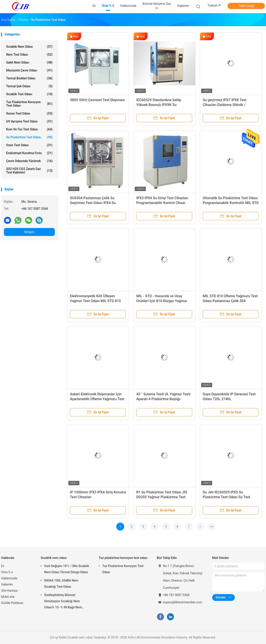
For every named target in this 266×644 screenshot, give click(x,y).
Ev (3, 566)
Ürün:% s (7, 572)
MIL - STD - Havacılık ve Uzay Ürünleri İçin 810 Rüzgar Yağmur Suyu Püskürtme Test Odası (162, 301)
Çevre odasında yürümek (29, 161)
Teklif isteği (246, 6)
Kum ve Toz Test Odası (29, 129)
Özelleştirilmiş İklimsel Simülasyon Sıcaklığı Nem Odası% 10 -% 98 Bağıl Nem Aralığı (63, 602)
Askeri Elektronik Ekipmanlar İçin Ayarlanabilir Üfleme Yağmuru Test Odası (97, 399)
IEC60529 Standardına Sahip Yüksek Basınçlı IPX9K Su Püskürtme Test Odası (159, 105)
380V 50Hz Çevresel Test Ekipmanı (97, 100)
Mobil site (8, 597)
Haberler (7, 584)
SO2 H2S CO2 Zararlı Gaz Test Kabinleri (29, 171)
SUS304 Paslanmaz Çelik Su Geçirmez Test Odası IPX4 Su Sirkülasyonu (93, 203)
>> (212, 527)
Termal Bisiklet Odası (29, 78)
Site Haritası (9, 591)
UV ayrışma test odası (29, 121)
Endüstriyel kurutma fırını (29, 153)
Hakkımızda (9, 578)
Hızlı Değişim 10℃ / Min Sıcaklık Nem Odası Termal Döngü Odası (67, 569)
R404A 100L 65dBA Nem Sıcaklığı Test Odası (61, 584)
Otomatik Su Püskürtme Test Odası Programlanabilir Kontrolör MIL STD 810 (231, 203)
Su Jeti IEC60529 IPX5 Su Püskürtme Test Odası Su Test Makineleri (226, 497)
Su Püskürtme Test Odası (29, 137)
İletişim (29, 232)
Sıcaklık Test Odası (29, 94)
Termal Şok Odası (29, 86)
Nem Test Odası (29, 55)
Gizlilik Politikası (12, 603)
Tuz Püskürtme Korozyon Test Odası (123, 569)
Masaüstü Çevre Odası (29, 70)
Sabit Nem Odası (29, 62)
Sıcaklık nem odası (29, 47)
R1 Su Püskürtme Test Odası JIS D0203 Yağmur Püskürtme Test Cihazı (162, 497)
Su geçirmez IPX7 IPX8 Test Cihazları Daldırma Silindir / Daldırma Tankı (225, 105)
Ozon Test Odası (29, 145)
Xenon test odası (29, 113)
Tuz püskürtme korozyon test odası (29, 104)
